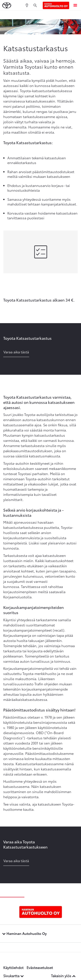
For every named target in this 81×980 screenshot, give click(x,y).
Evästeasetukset (40, 967)
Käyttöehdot (13, 967)
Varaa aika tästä (16, 352)
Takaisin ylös (63, 976)
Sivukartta (13, 976)
